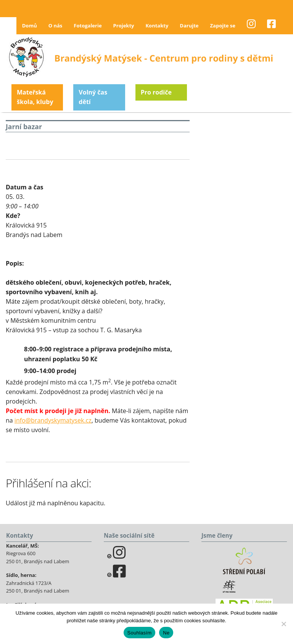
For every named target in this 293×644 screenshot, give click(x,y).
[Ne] (283, 624)
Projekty (124, 26)
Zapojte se (223, 26)
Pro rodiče (156, 92)
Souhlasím (140, 633)
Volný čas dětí (93, 97)
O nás (56, 26)
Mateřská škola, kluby (35, 97)
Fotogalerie (88, 26)
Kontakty (157, 26)
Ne (166, 633)
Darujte (189, 26)
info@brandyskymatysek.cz (53, 420)
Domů (30, 26)
